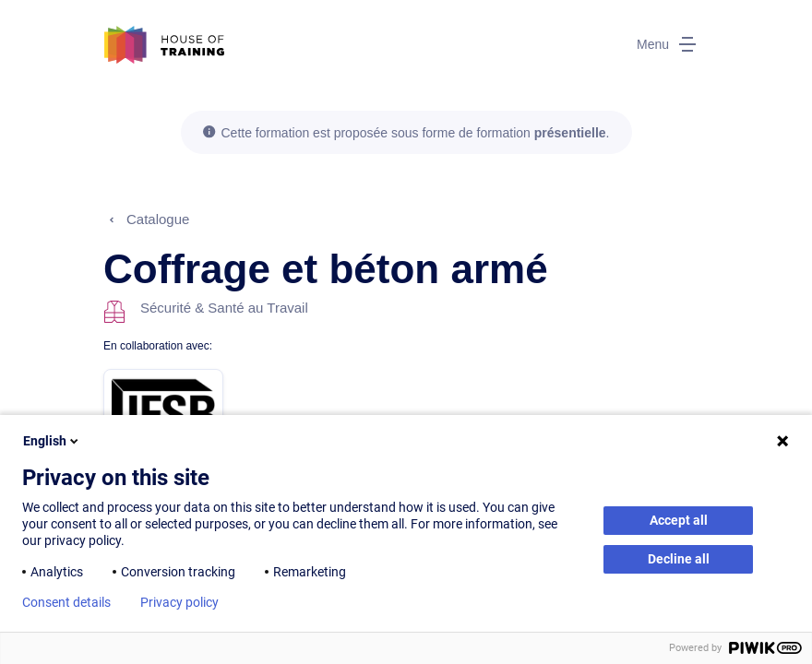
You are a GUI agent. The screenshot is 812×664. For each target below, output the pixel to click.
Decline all (679, 559)
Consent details (66, 602)
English (52, 441)
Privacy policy (179, 602)
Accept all (679, 520)
